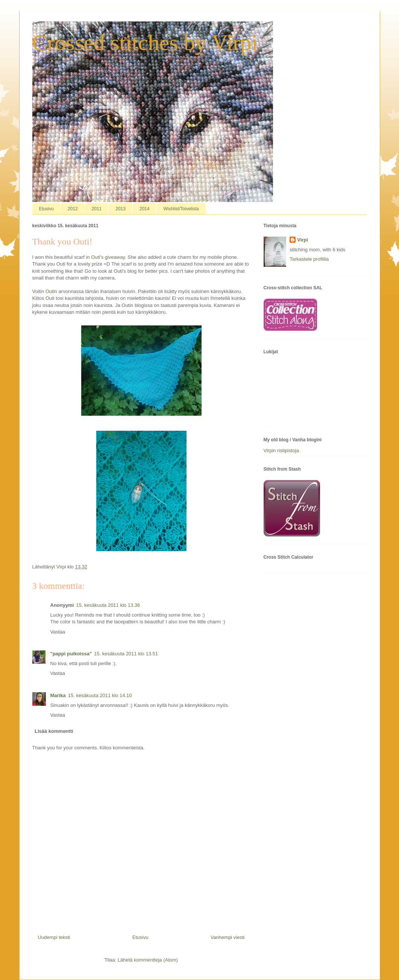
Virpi (303, 240)
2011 (97, 209)
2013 (121, 209)
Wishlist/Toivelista (181, 209)
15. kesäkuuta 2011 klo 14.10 (100, 695)
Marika (58, 695)
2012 (73, 209)
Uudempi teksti (54, 937)
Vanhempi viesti (228, 937)
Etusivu (46, 209)
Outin (51, 291)
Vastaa (58, 632)
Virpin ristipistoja (281, 450)
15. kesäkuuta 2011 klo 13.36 (108, 605)
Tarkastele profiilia (309, 259)
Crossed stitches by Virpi (145, 43)
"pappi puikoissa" (71, 654)
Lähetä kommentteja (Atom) (148, 960)
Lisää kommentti (54, 731)
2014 (145, 209)
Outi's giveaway (108, 257)
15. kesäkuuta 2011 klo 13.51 (126, 654)
